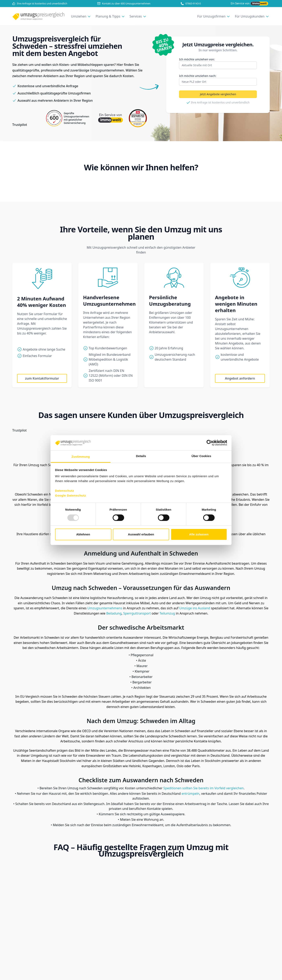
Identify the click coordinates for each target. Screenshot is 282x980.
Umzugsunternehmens (105, 608)
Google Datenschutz (71, 495)
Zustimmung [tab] (81, 457)
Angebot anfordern (240, 378)
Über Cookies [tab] (201, 456)
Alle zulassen (199, 534)
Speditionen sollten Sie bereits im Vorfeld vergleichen (203, 788)
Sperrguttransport (137, 613)
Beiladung (114, 613)
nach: (198, 76)
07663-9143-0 (191, 4)
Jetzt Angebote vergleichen (218, 94)
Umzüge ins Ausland (195, 608)
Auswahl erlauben (141, 534)
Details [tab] (141, 456)
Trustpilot (20, 125)
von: (197, 59)
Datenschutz (65, 491)
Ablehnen (83, 534)
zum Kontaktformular (42, 378)
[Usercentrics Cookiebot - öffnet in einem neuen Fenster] (209, 443)
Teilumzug (167, 613)
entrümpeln (190, 794)
